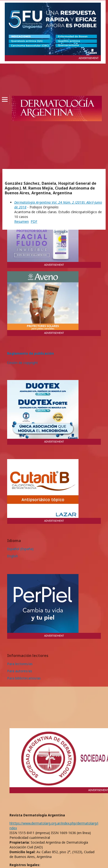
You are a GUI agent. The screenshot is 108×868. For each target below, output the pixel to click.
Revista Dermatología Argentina (37, 815)
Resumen (22, 221)
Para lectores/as (20, 664)
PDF (34, 221)
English (12, 556)
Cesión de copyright (22, 363)
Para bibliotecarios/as (24, 678)
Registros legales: (25, 865)
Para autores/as (20, 671)
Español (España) (20, 549)
